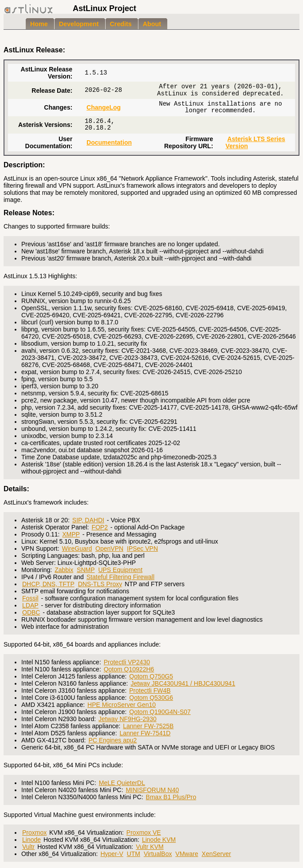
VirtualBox (158, 854)
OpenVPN (109, 548)
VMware (187, 854)
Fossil (30, 598)
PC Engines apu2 (112, 740)
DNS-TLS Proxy (100, 584)
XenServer (216, 854)
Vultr (28, 847)
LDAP (30, 605)
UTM (134, 854)
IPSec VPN (142, 548)
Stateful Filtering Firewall (120, 577)
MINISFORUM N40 (152, 790)
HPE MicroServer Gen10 (122, 705)
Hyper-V (112, 854)
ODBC (31, 612)
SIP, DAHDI (88, 520)
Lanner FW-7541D (145, 733)
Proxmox (34, 832)
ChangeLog (104, 107)
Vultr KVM (150, 847)
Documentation (109, 142)
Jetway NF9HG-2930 (128, 719)
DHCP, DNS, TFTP (48, 584)
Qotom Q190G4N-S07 (160, 712)
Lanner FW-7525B (148, 726)
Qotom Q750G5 (151, 676)
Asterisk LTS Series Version (255, 142)
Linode (31, 840)
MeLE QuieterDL (122, 783)
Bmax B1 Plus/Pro (171, 797)
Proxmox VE (144, 832)
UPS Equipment (120, 570)
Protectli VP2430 (127, 662)
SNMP (86, 570)
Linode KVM (159, 840)
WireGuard (77, 548)
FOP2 (100, 527)
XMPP (71, 534)
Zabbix (64, 570)
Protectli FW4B (150, 690)
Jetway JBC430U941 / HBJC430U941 (183, 683)
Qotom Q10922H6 (129, 669)
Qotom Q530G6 (151, 698)
